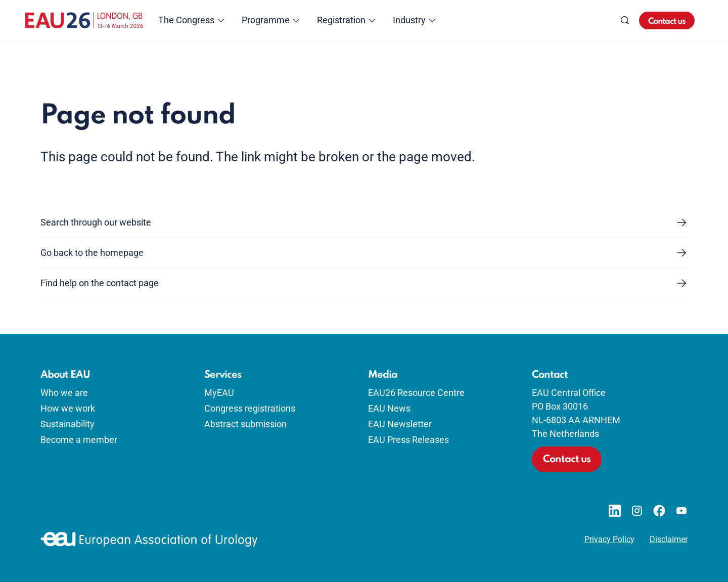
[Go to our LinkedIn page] (615, 511)
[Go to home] (84, 20)
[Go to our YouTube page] (681, 511)
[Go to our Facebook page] (659, 511)
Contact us (667, 21)
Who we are (64, 393)
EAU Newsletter (400, 424)
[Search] (625, 20)
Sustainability (67, 424)
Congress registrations (250, 408)
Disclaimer (669, 540)
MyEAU (219, 393)
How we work (68, 408)
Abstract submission (245, 424)
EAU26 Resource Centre (416, 393)
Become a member (79, 440)
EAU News (389, 408)
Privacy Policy (609, 540)
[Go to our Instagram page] (637, 511)
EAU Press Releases (408, 440)
